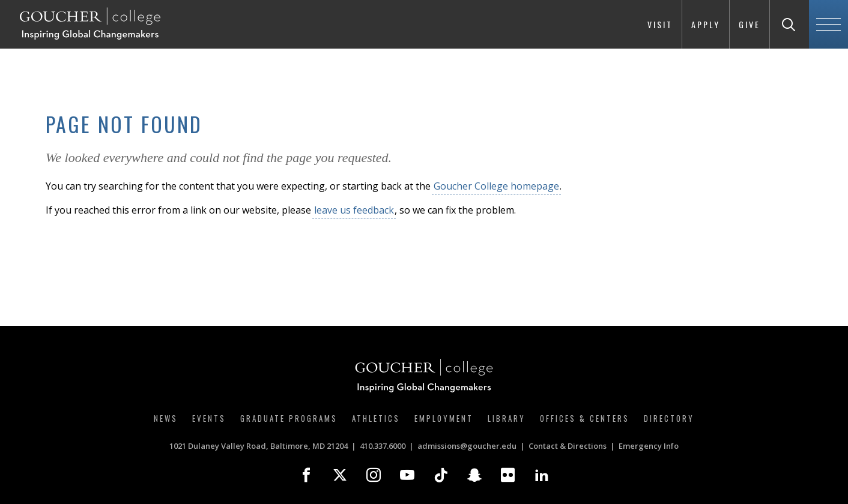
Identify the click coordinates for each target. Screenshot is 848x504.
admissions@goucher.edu (467, 446)
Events (209, 418)
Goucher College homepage (496, 186)
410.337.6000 (383, 446)
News (166, 418)
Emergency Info (649, 446)
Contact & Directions (568, 446)
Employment (444, 418)
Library (507, 418)
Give (750, 24)
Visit (660, 24)
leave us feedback (354, 210)
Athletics (376, 418)
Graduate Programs (289, 418)
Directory (669, 418)
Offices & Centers (585, 418)
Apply (706, 24)
